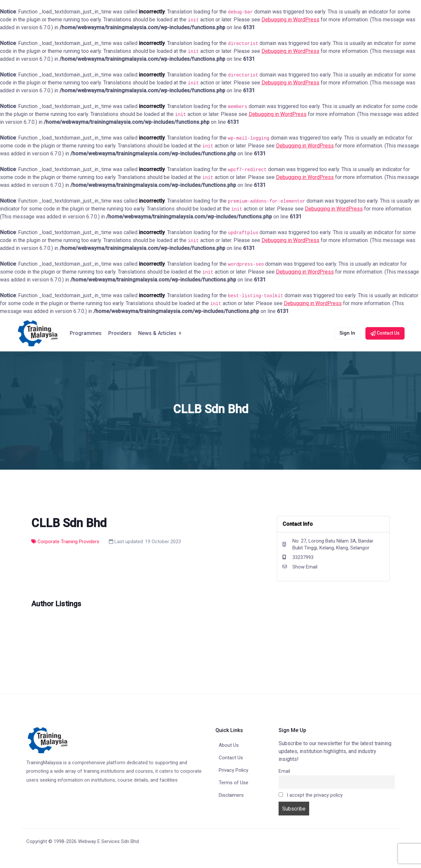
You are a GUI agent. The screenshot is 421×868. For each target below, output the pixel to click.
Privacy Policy (234, 770)
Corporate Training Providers (65, 542)
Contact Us (231, 758)
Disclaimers (231, 795)
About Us (229, 745)
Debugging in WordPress (290, 20)
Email (284, 771)
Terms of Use (234, 783)
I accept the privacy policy (311, 795)
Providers (120, 333)
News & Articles (157, 333)
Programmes (86, 333)
